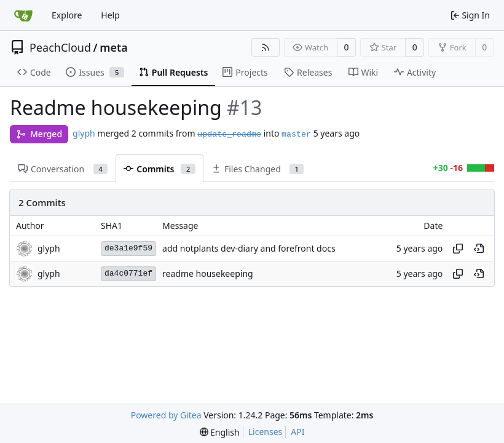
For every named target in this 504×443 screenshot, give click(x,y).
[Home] (23, 15)
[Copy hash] (458, 249)
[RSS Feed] (266, 47)
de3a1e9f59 (128, 248)
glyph (84, 133)
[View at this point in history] (479, 249)
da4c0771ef (128, 273)
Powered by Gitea (166, 415)
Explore (67, 15)
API (297, 432)
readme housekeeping (208, 273)
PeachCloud (60, 47)
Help (110, 15)
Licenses (266, 432)
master (296, 134)
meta (114, 47)
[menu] (220, 432)
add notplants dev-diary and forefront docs (249, 248)
